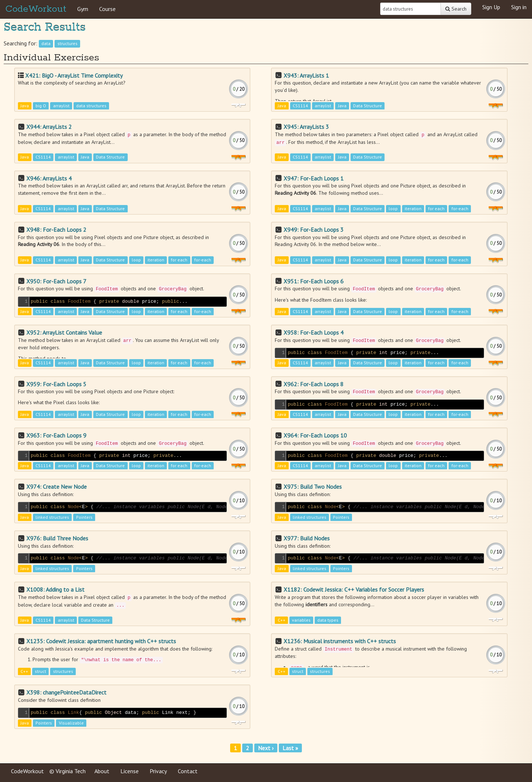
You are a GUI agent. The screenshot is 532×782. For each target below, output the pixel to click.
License (130, 771)
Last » (290, 748)
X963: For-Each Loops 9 (56, 435)
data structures (91, 106)
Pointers (84, 517)
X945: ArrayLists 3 (306, 127)
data (46, 44)
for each (436, 208)
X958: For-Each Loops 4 (314, 332)
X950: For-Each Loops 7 (56, 281)
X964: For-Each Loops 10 (315, 435)
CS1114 (300, 106)
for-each (460, 208)
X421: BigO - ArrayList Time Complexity (74, 75)
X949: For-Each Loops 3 (314, 230)
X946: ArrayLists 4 (49, 178)
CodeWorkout (36, 9)
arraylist (61, 106)
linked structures (52, 517)
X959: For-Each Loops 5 (56, 384)
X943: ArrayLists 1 (306, 75)
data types (328, 620)
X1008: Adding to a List (55, 589)
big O (41, 106)
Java (25, 106)
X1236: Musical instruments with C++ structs (340, 641)
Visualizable (71, 723)
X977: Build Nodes (307, 538)
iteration (413, 208)
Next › (266, 748)
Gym (83, 9)
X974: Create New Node (57, 487)
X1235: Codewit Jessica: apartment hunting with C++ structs (101, 641)
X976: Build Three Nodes (57, 538)
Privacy (158, 771)
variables (301, 620)
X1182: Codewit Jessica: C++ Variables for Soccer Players (354, 589)
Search (456, 9)
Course (107, 9)
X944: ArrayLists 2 (49, 127)
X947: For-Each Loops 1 (314, 178)
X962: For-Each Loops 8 (314, 384)
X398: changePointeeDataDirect (66, 692)
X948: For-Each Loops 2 (56, 230)
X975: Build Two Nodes (313, 487)
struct (40, 672)
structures (68, 44)
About (102, 771)
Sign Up (491, 7)
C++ (282, 620)
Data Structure (368, 106)
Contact (188, 771)
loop (393, 208)
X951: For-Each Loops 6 (314, 281)
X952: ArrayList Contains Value (64, 332)
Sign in (519, 7)
